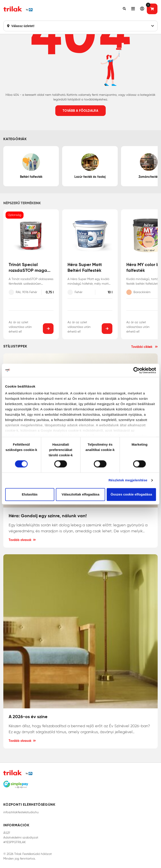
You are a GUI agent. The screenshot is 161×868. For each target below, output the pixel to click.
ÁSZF (7, 833)
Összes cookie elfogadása (131, 494)
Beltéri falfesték (31, 166)
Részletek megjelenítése (128, 480)
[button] (124, 9)
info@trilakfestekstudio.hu (21, 812)
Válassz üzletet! (80, 26)
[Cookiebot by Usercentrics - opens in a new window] (136, 370)
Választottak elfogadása (80, 494)
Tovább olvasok (22, 540)
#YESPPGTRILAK (15, 842)
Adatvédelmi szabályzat (21, 838)
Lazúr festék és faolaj (90, 166)
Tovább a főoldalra (80, 111)
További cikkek (144, 347)
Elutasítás (30, 494)
